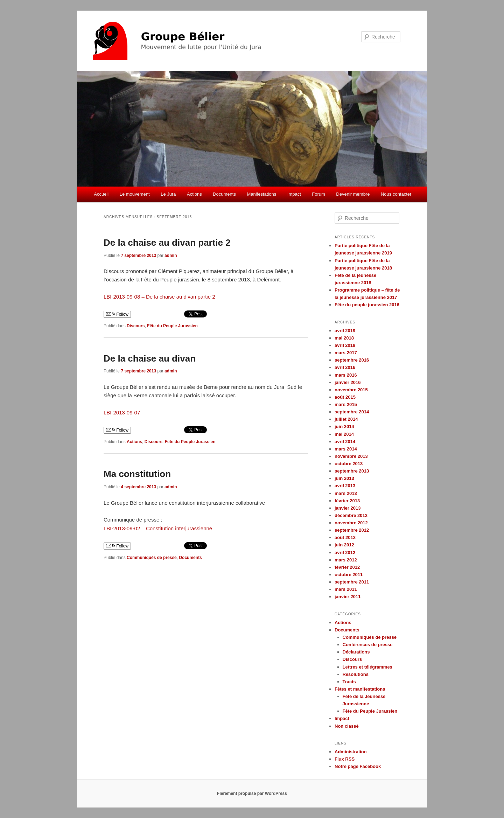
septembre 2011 (352, 582)
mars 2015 (346, 404)
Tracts (349, 682)
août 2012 (345, 537)
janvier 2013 (348, 508)
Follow (117, 314)
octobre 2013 (349, 464)
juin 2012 (344, 545)
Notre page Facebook (358, 766)
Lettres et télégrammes (367, 667)
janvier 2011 (348, 597)
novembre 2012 (351, 523)
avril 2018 (345, 345)
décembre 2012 (351, 515)
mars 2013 (346, 493)
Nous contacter (396, 194)
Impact (294, 194)
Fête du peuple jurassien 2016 (367, 305)
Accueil (101, 194)
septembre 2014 (352, 412)
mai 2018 (344, 338)
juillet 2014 (346, 419)
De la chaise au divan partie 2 (167, 243)
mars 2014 (346, 449)
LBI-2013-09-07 (122, 413)
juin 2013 (344, 478)
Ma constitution (137, 474)
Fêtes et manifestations (360, 689)
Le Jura (168, 194)
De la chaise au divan (150, 358)
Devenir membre (353, 194)
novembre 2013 (351, 456)
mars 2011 (346, 589)
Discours (136, 326)
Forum (318, 194)
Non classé (347, 726)
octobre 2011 (349, 575)
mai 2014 (344, 434)
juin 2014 (344, 427)
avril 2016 (345, 367)
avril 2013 (345, 486)
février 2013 (347, 501)
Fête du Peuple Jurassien (172, 326)
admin (171, 256)
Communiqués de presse (152, 558)
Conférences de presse (368, 645)
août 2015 (345, 397)
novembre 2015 (351, 390)
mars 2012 (346, 560)
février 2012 (347, 567)
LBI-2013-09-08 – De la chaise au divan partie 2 (159, 297)
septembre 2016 (352, 360)
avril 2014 (345, 442)
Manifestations (261, 194)
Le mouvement (135, 194)
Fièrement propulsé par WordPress (252, 793)
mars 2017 (346, 353)
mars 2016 (346, 375)
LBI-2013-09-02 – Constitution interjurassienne (158, 528)
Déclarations (356, 652)
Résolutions (356, 674)
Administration (351, 752)
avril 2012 (345, 553)
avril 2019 (345, 331)
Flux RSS (345, 759)
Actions (194, 194)
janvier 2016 (348, 382)
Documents (224, 194)
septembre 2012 (352, 530)
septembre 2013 (352, 471)
